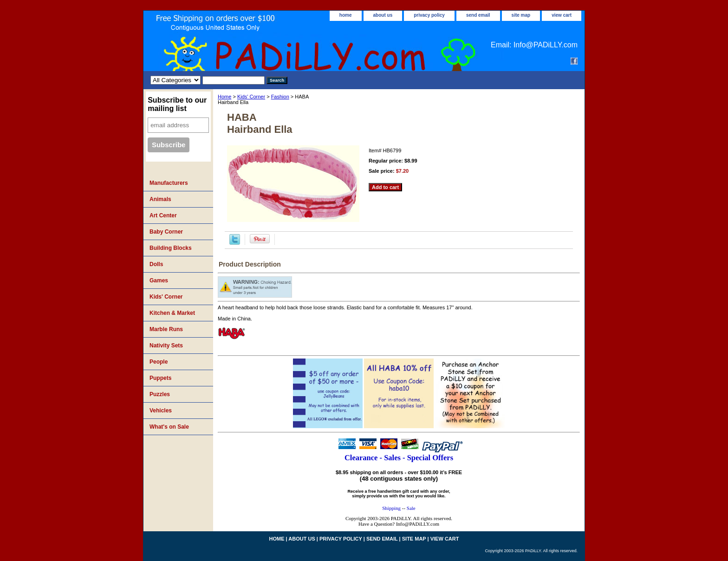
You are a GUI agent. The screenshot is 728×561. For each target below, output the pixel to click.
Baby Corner (166, 232)
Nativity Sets (166, 346)
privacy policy (429, 15)
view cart (562, 15)
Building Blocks (171, 248)
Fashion (280, 97)
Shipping (391, 508)
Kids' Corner (251, 97)
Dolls (156, 264)
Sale (411, 508)
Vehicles (161, 411)
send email (478, 15)
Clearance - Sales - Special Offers (399, 458)
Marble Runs (166, 329)
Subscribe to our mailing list (177, 104)
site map (521, 15)
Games (159, 280)
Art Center (163, 215)
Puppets (160, 378)
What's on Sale (169, 427)
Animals (160, 199)
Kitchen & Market (172, 313)
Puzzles (160, 394)
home (346, 15)
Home (224, 97)
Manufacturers (169, 183)
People (159, 362)
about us (383, 15)
